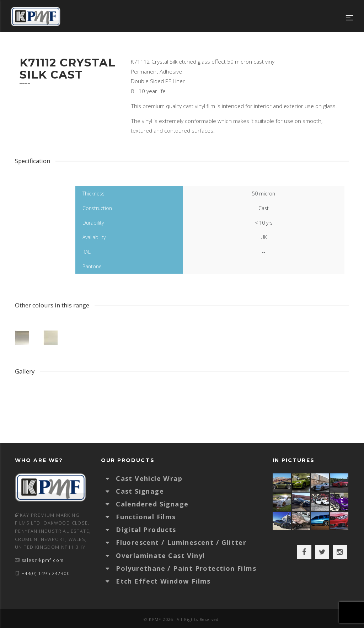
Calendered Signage (152, 504)
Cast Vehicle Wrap (149, 478)
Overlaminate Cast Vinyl (160, 555)
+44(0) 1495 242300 (46, 573)
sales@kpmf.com (43, 560)
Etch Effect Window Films (163, 581)
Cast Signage (140, 491)
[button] (111, 478)
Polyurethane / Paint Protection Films (186, 568)
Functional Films (146, 517)
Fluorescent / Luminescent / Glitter (181, 542)
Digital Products (146, 530)
